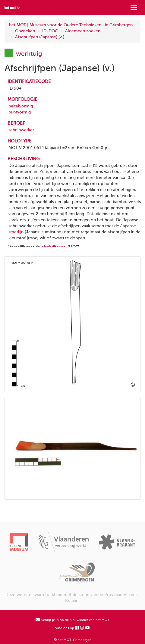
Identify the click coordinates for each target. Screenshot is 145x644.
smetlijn (16, 232)
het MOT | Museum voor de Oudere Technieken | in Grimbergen (71, 25)
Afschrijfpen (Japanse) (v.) (40, 37)
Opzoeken (25, 31)
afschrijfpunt (53, 247)
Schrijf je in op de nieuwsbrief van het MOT (72, 620)
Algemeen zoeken (83, 31)
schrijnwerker (21, 130)
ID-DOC (50, 31)
